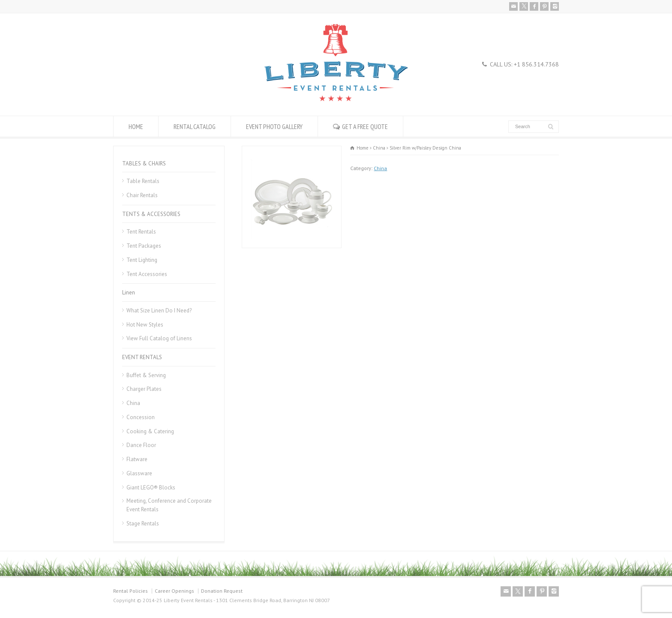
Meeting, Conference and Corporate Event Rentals (169, 505)
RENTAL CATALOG (195, 126)
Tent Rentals (141, 232)
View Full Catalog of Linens (159, 338)
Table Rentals (143, 181)
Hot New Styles (145, 325)
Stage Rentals (143, 523)
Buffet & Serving (146, 375)
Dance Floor (141, 445)
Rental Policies (130, 591)
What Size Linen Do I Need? (159, 310)
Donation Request (222, 591)
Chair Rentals (142, 195)
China (380, 168)
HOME (136, 126)
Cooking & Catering (150, 431)
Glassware (139, 473)
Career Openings (174, 591)
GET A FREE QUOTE (365, 126)
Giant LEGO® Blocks (151, 487)
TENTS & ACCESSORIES (151, 214)
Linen (129, 292)
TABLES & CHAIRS (144, 163)
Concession (141, 417)
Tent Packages (144, 246)
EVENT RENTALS (142, 357)
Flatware (137, 459)
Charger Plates (144, 389)
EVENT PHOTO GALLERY (274, 126)
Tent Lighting (142, 260)
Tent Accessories (147, 274)
